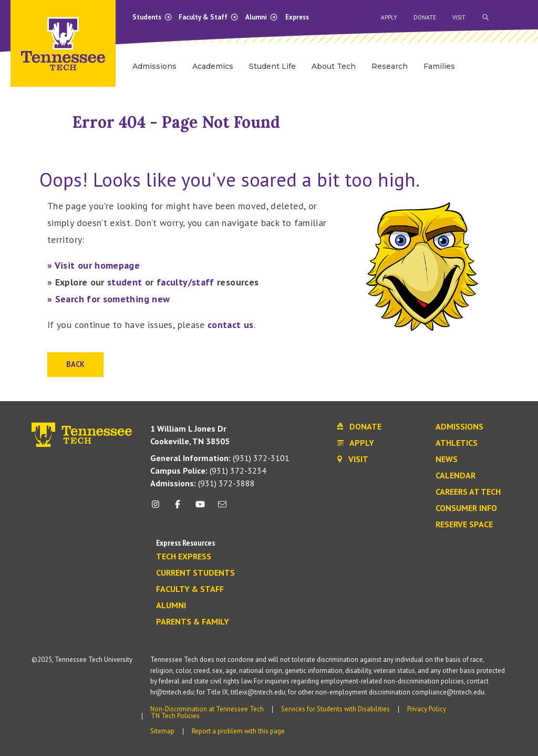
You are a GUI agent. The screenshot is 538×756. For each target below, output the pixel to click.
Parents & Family (193, 622)
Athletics (457, 443)
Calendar (456, 476)
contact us (231, 325)
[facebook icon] (178, 508)
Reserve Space (464, 525)
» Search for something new (108, 299)
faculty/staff (185, 282)
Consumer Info (466, 508)
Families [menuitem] (439, 66)
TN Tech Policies (175, 716)
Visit (459, 17)
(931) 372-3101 (220, 458)
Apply (389, 17)
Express (297, 17)
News (447, 459)
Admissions (459, 427)
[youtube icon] (200, 508)
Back (75, 364)
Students (152, 17)
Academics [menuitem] (213, 66)
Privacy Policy (427, 709)
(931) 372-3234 (208, 471)
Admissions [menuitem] (154, 66)
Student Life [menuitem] (272, 66)
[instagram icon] (158, 508)
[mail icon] (222, 508)
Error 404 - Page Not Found (176, 122)
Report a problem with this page (238, 731)
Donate (425, 17)
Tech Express (184, 557)
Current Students (195, 573)
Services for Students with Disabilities (335, 709)
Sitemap (162, 731)
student (125, 282)
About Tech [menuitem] (334, 66)
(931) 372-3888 (203, 483)
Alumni (262, 17)
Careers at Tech (468, 492)
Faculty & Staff (209, 17)
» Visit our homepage (94, 265)
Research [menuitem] (390, 66)
